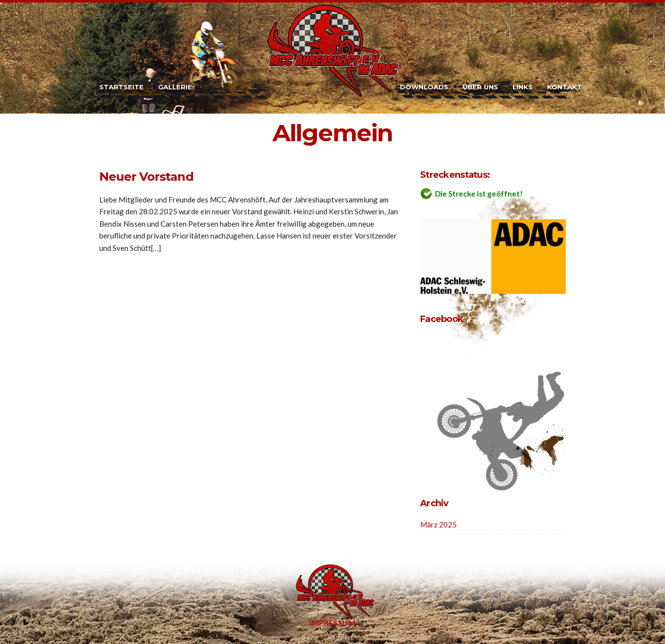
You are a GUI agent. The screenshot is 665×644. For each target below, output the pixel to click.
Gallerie (175, 87)
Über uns (480, 87)
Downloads (424, 87)
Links (523, 87)
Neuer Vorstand (146, 177)
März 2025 (438, 524)
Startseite (121, 87)
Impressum (332, 623)
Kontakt (565, 87)
